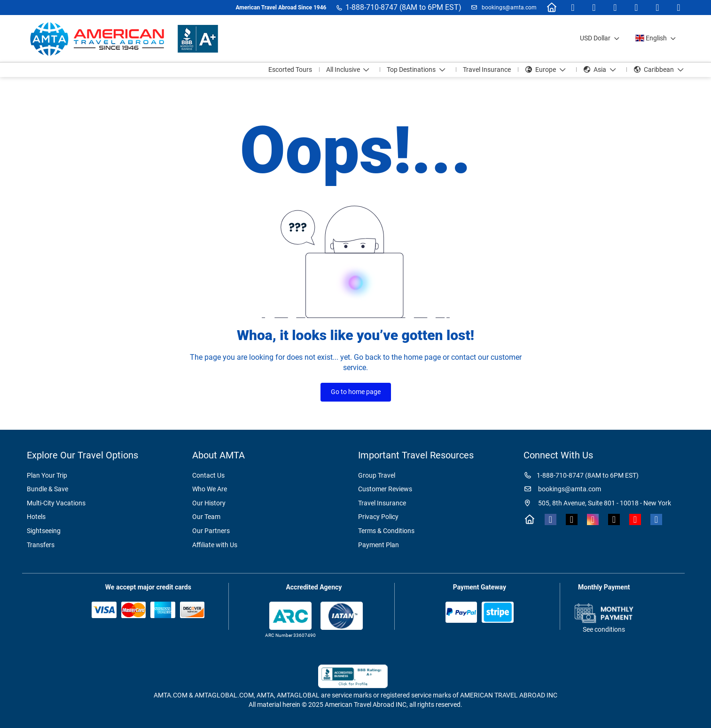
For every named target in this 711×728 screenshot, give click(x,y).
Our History (209, 503)
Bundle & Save (47, 489)
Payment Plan (379, 545)
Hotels (36, 517)
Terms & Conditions (386, 531)
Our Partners (211, 531)
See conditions (604, 629)
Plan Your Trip (47, 475)
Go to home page (356, 392)
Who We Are (210, 489)
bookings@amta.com (508, 8)
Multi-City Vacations (56, 503)
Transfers (41, 545)
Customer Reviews (385, 489)
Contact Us (208, 475)
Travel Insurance (382, 503)
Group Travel (377, 475)
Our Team (206, 517)
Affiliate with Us (215, 545)
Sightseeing (44, 531)
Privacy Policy (378, 517)
